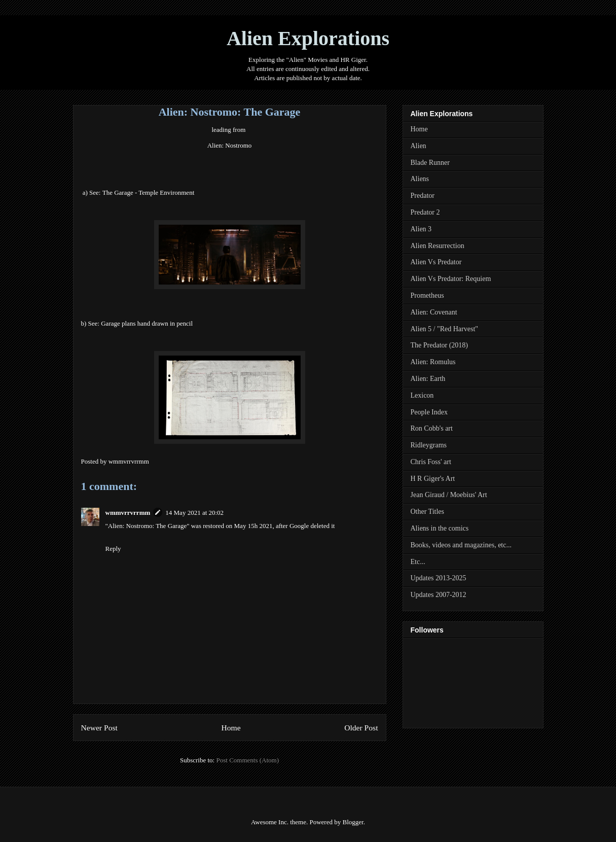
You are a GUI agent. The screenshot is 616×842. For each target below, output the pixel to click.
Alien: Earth (428, 379)
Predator (423, 196)
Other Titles (428, 512)
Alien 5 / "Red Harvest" (445, 329)
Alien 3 (421, 229)
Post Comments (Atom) (247, 760)
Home (231, 728)
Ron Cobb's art (432, 428)
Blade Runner (430, 163)
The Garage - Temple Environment (149, 192)
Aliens (420, 179)
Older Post (361, 728)
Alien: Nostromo (230, 145)
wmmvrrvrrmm (128, 513)
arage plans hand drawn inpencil (147, 323)
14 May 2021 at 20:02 (194, 513)
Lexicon (422, 395)
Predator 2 (425, 212)
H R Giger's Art (433, 479)
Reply (113, 549)
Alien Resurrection (438, 246)
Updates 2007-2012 (439, 595)
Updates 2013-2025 (439, 578)
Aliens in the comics (440, 528)
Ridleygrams (429, 445)
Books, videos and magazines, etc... (461, 545)
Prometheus (427, 295)
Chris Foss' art (431, 462)
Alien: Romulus (433, 362)
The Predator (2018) (440, 345)
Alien (419, 146)
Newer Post (99, 728)
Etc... (418, 562)
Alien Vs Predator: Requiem (451, 279)
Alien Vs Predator (436, 262)
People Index (429, 412)
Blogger (353, 822)
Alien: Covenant (434, 312)
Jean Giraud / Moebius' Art (449, 495)
